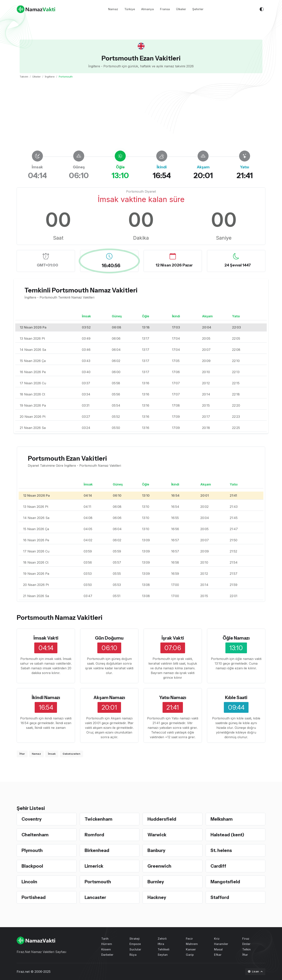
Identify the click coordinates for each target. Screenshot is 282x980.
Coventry (32, 819)
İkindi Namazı (46, 697)
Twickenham (99, 819)
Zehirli (162, 939)
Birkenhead (97, 850)
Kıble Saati (236, 697)
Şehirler (198, 10)
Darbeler (107, 955)
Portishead (34, 897)
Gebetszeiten (71, 754)
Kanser (191, 949)
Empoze (135, 944)
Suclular (135, 949)
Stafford (220, 897)
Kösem (106, 949)
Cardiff (219, 866)
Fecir (189, 939)
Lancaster (96, 897)
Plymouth (33, 850)
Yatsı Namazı (173, 697)
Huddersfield (162, 819)
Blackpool (33, 866)
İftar (22, 754)
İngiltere (50, 77)
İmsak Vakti (46, 638)
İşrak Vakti (173, 638)
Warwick (157, 835)
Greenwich (160, 866)
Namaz (113, 10)
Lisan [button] (254, 971)
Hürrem (107, 944)
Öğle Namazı (236, 638)
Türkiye (130, 10)
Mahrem (192, 944)
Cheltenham (36, 835)
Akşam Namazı (109, 697)
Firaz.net (23, 972)
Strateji (135, 939)
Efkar (218, 955)
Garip (190, 955)
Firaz (246, 939)
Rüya (133, 955)
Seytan (163, 955)
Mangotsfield (226, 882)
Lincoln (30, 882)
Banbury (157, 850)
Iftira (161, 944)
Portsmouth (98, 882)
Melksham (222, 819)
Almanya (147, 10)
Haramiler (221, 944)
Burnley (156, 882)
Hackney (157, 897)
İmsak (52, 754)
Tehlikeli (164, 949)
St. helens (222, 850)
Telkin (246, 949)
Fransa (165, 10)
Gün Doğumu (109, 638)
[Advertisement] (141, 114)
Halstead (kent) (228, 835)
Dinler (246, 944)
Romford (95, 835)
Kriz (217, 939)
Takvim (24, 77)
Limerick (94, 866)
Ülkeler (181, 10)
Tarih (105, 939)
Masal (218, 949)
